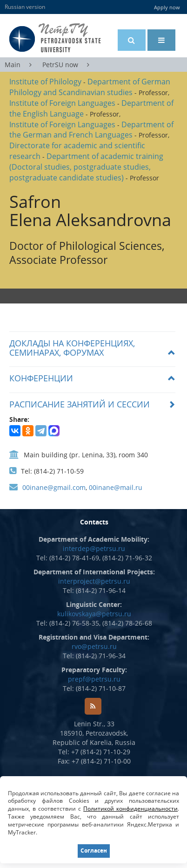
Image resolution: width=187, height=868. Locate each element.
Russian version (25, 7)
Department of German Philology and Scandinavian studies (90, 87)
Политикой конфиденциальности (130, 809)
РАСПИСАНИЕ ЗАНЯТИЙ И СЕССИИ (80, 404)
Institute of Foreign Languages (62, 103)
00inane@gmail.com (54, 487)
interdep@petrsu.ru (94, 548)
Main (13, 65)
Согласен (94, 851)
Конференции (41, 378)
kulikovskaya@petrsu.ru (94, 614)
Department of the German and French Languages (91, 130)
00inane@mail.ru (116, 487)
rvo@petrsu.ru (94, 646)
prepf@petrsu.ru (94, 679)
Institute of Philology (45, 82)
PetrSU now (60, 65)
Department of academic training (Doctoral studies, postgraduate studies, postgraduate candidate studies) (86, 167)
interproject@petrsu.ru (94, 581)
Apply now (167, 7)
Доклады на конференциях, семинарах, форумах (72, 348)
